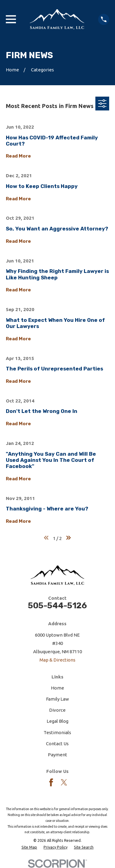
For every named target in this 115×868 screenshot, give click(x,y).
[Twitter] (64, 782)
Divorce (57, 710)
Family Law (57, 699)
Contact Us (57, 744)
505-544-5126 (57, 606)
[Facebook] (51, 782)
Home (57, 688)
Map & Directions (57, 660)
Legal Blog (57, 721)
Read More (18, 156)
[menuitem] (29, 847)
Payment (57, 755)
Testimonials (57, 732)
